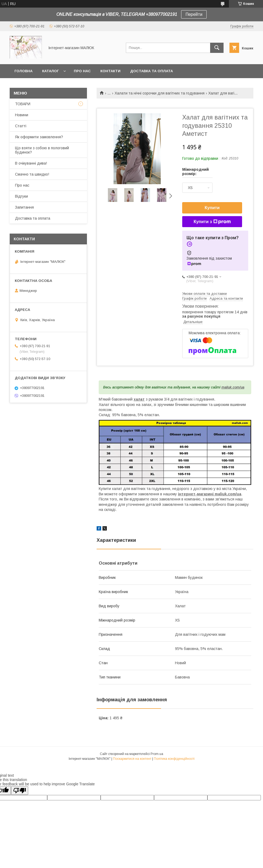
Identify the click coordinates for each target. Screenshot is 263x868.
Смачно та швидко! (32, 174)
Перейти (194, 14)
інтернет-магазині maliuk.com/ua (210, 494)
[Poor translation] (20, 791)
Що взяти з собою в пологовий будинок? (42, 150)
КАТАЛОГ (50, 71)
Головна (23, 71)
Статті (21, 126)
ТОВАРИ (23, 104)
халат (139, 399)
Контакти (110, 71)
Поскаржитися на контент (132, 759)
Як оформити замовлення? (39, 137)
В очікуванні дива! (31, 163)
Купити (212, 208)
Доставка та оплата (151, 71)
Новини (22, 115)
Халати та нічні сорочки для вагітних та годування (160, 93)
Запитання (24, 207)
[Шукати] (217, 48)
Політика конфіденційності (174, 759)
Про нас (82, 71)
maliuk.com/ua (233, 387)
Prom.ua (157, 754)
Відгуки (21, 196)
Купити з (212, 222)
